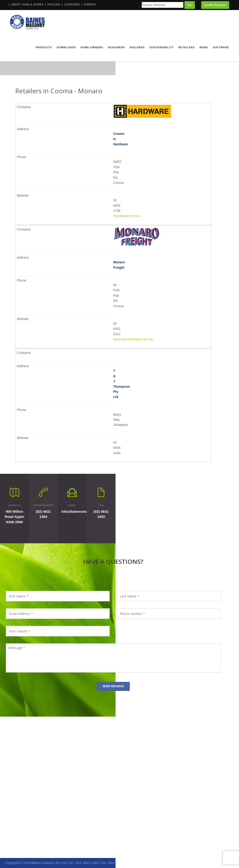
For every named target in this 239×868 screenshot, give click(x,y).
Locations (72, 5)
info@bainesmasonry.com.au (86, 511)
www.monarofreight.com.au (133, 339)
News (204, 47)
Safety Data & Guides (27, 5)
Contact (90, 5)
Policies (54, 5)
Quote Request (215, 5)
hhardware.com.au (127, 216)
